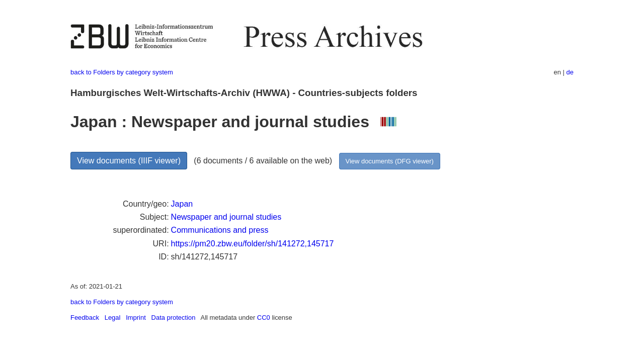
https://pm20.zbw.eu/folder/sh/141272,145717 (253, 244)
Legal (113, 318)
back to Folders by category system (122, 72)
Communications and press (220, 230)
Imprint (136, 318)
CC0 (264, 318)
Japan (182, 204)
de (570, 72)
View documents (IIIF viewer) (129, 161)
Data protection (174, 318)
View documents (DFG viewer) (390, 161)
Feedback (85, 318)
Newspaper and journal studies (226, 217)
